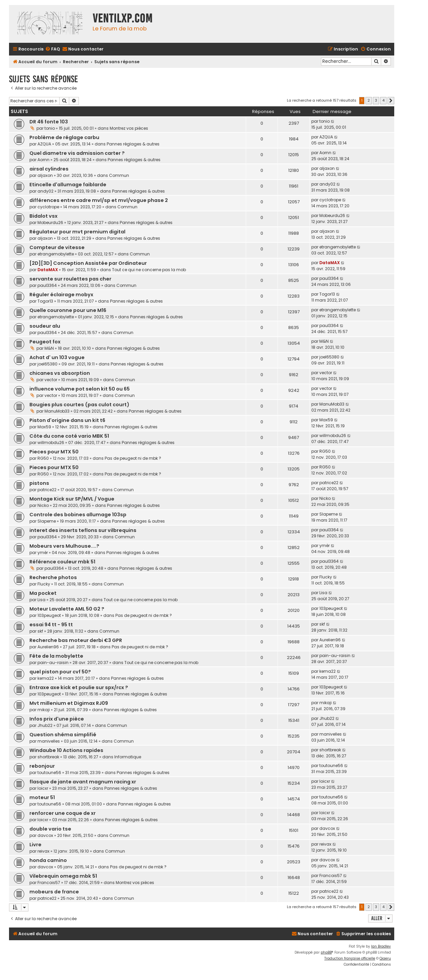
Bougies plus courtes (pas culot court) (79, 405)
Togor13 (45, 301)
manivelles (49, 741)
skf (40, 631)
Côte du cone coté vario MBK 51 (69, 436)
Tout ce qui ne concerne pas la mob (149, 270)
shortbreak (48, 757)
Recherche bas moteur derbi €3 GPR (76, 640)
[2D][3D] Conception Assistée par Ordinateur (88, 263)
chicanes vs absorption (60, 373)
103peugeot (49, 615)
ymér (43, 553)
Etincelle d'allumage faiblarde (68, 185)
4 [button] (383, 100)
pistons (39, 483)
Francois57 (49, 883)
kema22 (46, 678)
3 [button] (376, 100)
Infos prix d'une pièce (57, 719)
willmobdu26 (51, 443)
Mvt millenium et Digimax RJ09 (69, 703)
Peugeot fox (45, 342)
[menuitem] (52, 49)
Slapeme (47, 521)
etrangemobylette (56, 254)
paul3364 (47, 285)
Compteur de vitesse (57, 247)
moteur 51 (42, 797)
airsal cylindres (49, 169)
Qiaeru (385, 958)
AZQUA (44, 144)
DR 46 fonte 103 (49, 122)
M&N (49, 348)
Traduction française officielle (350, 958)
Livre (35, 845)
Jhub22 (45, 725)
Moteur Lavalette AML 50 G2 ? (67, 609)
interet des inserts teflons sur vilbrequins (83, 530)
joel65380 (47, 364)
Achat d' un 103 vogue (57, 357)
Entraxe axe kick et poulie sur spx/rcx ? (79, 687)
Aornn (43, 160)
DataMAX (48, 270)
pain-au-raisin (53, 663)
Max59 (44, 427)
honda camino (48, 860)
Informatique (128, 757)
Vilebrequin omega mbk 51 (63, 876)
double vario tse (50, 829)
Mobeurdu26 (50, 223)
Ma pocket (43, 593)
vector (51, 380)
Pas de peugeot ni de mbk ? (133, 458)
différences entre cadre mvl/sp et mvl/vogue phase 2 (99, 200)
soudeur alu (45, 326)
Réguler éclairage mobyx (61, 295)
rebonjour (42, 766)
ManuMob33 (57, 411)
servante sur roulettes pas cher (70, 279)
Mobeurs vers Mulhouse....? (64, 546)
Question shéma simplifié (63, 735)
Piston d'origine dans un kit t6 (67, 420)
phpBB (326, 952)
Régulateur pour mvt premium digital (77, 232)
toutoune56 (49, 773)
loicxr (43, 788)
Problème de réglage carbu (64, 137)
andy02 (45, 191)
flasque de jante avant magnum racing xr (83, 782)
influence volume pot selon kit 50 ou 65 (80, 389)
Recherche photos (53, 577)
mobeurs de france (54, 892)
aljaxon (45, 175)
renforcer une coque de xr (63, 813)
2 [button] (369, 100)
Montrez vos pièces (129, 128)
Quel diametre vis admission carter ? (77, 153)
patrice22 (47, 490)
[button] (391, 101)
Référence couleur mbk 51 (62, 562)
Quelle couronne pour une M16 (68, 310)
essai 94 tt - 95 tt (51, 625)
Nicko (43, 505)
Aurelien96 (48, 647)
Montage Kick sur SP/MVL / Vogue (72, 499)
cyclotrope (48, 207)
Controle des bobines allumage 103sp (78, 515)
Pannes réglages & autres (133, 144)
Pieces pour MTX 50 (54, 452)
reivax (43, 851)
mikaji (44, 710)
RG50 (43, 458)
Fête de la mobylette (56, 656)
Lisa (41, 600)
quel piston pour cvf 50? (60, 672)
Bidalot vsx (43, 216)
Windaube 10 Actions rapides (66, 750)
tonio (50, 128)
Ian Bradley (381, 946)
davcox (45, 835)
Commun (119, 175)
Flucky (44, 584)
